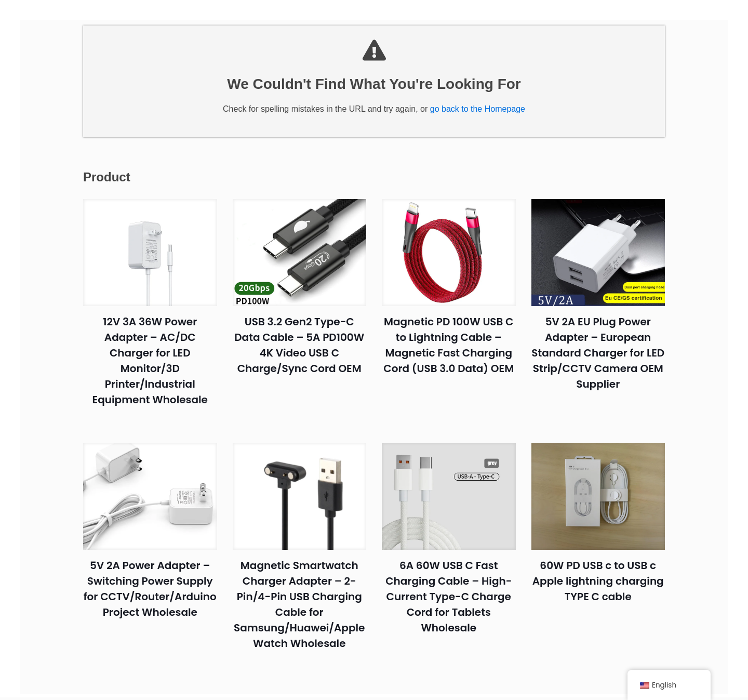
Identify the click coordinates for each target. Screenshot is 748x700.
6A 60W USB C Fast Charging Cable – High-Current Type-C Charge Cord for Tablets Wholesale (449, 602)
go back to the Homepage (478, 115)
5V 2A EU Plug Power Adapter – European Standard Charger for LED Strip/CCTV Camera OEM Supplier (598, 359)
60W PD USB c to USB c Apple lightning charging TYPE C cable (598, 587)
